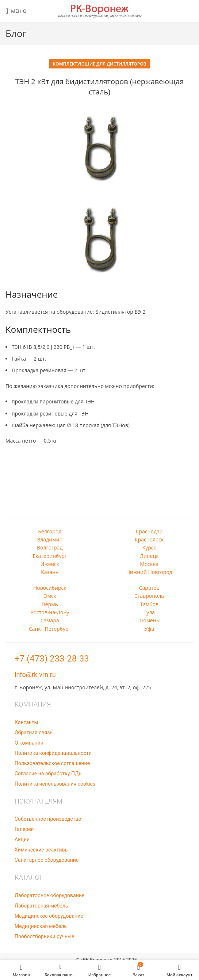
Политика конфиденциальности (53, 753)
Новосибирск (50, 588)
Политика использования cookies (55, 784)
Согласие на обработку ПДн (48, 774)
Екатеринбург (50, 556)
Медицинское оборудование (49, 916)
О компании (29, 743)
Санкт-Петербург (50, 629)
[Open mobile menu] (16, 11)
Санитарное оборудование (47, 860)
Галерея (24, 829)
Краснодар (149, 531)
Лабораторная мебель (41, 906)
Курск (149, 547)
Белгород (50, 531)
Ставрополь (149, 596)
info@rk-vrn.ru (35, 675)
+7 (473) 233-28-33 (52, 659)
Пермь (50, 604)
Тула (149, 612)
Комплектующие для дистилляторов (100, 64)
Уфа (149, 629)
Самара (50, 620)
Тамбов (149, 604)
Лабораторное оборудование (49, 895)
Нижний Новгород (149, 572)
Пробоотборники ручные (44, 936)
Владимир (50, 539)
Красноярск (149, 539)
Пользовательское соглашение (52, 763)
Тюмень (149, 620)
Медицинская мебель (41, 926)
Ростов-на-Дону (50, 612)
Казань (50, 572)
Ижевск (50, 564)
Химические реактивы (42, 850)
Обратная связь (34, 733)
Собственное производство (48, 819)
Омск (50, 596)
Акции (22, 839)
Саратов (149, 588)
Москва (149, 564)
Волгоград (50, 547)
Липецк (149, 556)
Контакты (26, 722)
